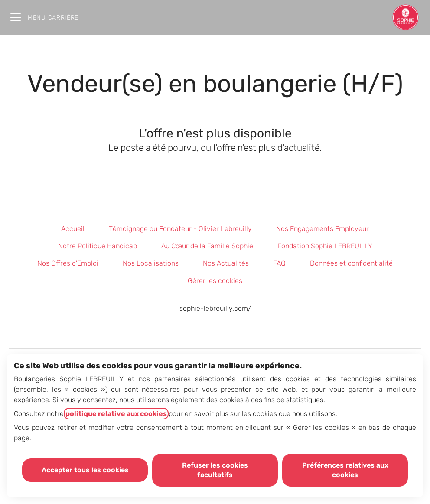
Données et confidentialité (351, 263)
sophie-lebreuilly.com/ (215, 308)
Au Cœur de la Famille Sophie (207, 246)
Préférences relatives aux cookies (345, 470)
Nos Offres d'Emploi (68, 263)
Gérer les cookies (215, 281)
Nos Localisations (151, 263)
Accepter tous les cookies (85, 470)
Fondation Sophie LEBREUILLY (325, 246)
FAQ (279, 263)
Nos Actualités (226, 263)
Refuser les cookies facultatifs (215, 470)
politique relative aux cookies (116, 414)
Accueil (73, 229)
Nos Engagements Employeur (322, 229)
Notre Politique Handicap (98, 246)
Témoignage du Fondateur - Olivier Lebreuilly (180, 229)
